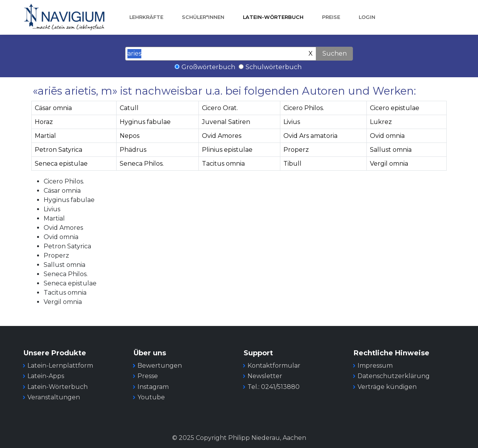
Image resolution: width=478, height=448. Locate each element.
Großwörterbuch (208, 67)
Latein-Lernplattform (60, 366)
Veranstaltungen (54, 397)
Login (367, 17)
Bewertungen (160, 366)
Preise (331, 17)
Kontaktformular (274, 366)
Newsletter (265, 376)
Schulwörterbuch (274, 67)
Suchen (335, 53)
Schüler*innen (203, 17)
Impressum (375, 366)
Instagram (153, 387)
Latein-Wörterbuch (273, 17)
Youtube (151, 397)
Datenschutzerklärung (394, 376)
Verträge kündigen (387, 387)
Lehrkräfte (146, 17)
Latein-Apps (46, 376)
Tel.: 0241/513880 (274, 387)
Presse (148, 376)
